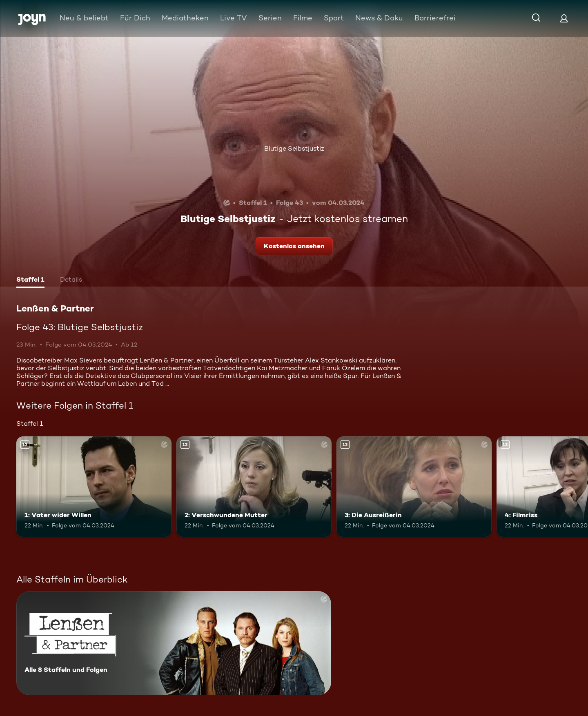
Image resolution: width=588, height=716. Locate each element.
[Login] (564, 18)
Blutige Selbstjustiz (294, 148)
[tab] (30, 280)
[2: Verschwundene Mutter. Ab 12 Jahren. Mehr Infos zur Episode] (254, 487)
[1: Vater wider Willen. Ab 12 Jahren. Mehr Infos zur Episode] (94, 487)
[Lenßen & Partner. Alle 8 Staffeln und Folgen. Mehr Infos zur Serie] (174, 643)
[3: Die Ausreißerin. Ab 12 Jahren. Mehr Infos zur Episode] (414, 487)
